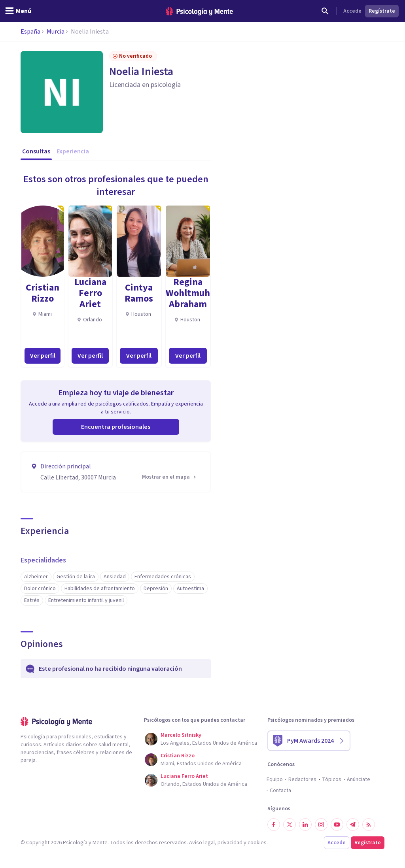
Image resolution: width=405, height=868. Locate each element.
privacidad (230, 843)
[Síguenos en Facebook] (274, 825)
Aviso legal (202, 843)
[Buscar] (325, 11)
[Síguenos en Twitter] (290, 825)
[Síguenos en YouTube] (337, 825)
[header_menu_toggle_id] (18, 11)
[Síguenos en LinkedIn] (305, 825)
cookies (257, 843)
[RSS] (369, 825)
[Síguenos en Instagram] (321, 825)
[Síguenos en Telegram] (353, 825)
